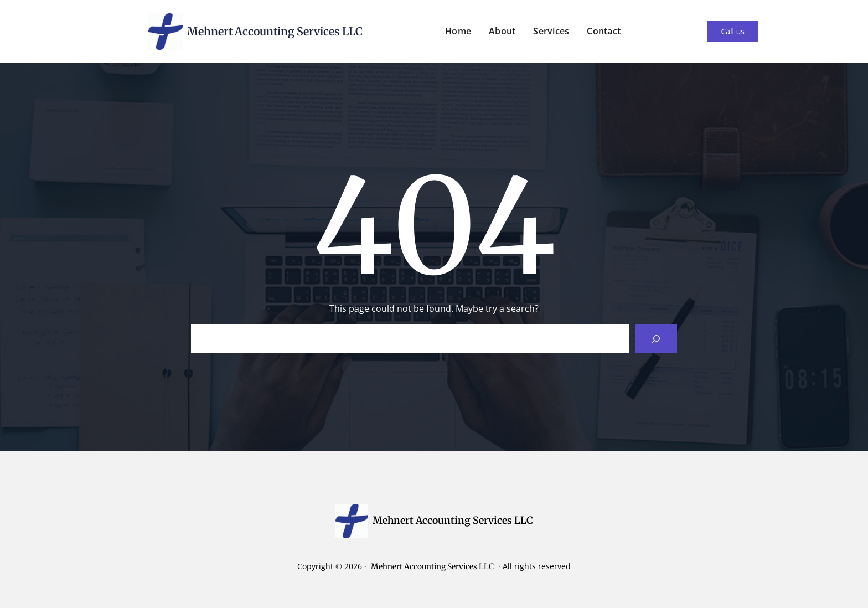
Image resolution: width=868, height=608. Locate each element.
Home (458, 31)
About (502, 31)
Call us (733, 31)
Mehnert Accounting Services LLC (275, 31)
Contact (604, 31)
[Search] (656, 339)
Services (551, 31)
